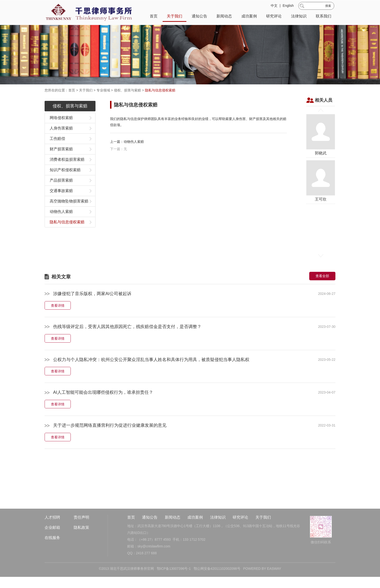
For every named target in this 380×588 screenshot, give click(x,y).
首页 (154, 17)
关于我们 (174, 17)
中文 (274, 6)
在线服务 (52, 564)
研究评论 (274, 17)
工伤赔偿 (57, 152)
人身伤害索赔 (61, 141)
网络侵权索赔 (61, 131)
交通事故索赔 (61, 204)
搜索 (328, 7)
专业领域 (103, 90)
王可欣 (321, 194)
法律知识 (299, 17)
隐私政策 (81, 553)
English (288, 6)
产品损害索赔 (61, 193)
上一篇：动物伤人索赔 (127, 154)
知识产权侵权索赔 (65, 183)
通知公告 (199, 17)
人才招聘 (52, 543)
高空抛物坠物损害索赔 (69, 214)
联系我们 (324, 17)
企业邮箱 (52, 553)
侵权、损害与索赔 (127, 90)
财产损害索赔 (61, 162)
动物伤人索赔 (61, 225)
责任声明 (81, 543)
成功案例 (249, 17)
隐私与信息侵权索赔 (160, 90)
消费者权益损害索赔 (67, 173)
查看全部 (322, 289)
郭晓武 (321, 148)
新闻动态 (224, 17)
